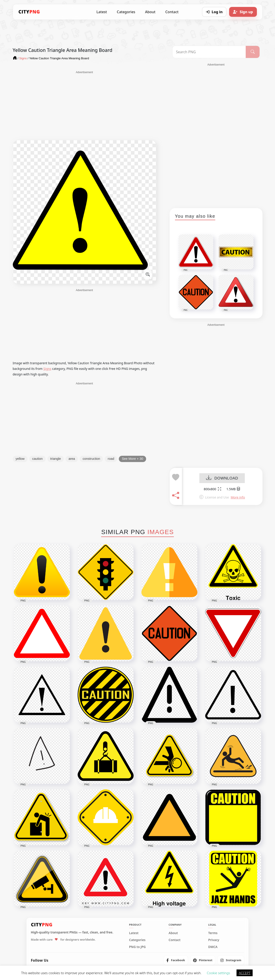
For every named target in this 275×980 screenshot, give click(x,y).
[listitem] (176, 960)
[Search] (253, 52)
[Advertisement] (84, 106)
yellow (20, 459)
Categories (126, 12)
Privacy (214, 940)
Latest (102, 12)
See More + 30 (132, 459)
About (150, 12)
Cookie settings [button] (218, 973)
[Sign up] (243, 12)
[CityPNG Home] (29, 12)
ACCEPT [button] (245, 973)
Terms (213, 933)
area (72, 459)
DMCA (213, 947)
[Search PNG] (209, 52)
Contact (172, 12)
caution (37, 459)
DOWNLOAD (222, 478)
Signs (47, 369)
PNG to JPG (137, 947)
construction (91, 459)
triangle (56, 459)
